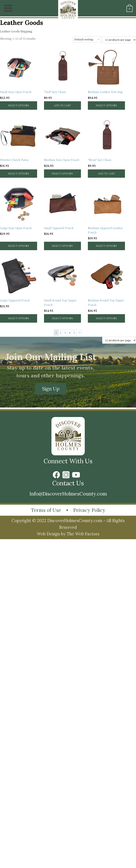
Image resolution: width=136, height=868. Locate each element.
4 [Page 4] (70, 333)
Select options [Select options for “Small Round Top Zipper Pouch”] (62, 318)
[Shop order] (87, 39)
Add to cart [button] (62, 105)
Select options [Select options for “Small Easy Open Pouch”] (19, 105)
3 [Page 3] (65, 333)
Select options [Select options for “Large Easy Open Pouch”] (19, 246)
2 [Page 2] (61, 333)
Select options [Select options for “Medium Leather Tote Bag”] (106, 105)
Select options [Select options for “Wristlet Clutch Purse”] (19, 173)
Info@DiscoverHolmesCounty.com (68, 494)
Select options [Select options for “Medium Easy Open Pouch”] (62, 173)
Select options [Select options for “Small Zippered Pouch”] (62, 246)
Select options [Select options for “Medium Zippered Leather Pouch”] (106, 246)
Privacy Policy (89, 510)
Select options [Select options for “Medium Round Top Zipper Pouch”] (106, 318)
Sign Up (51, 389)
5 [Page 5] (74, 333)
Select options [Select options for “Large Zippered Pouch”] (19, 318)
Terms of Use (46, 510)
